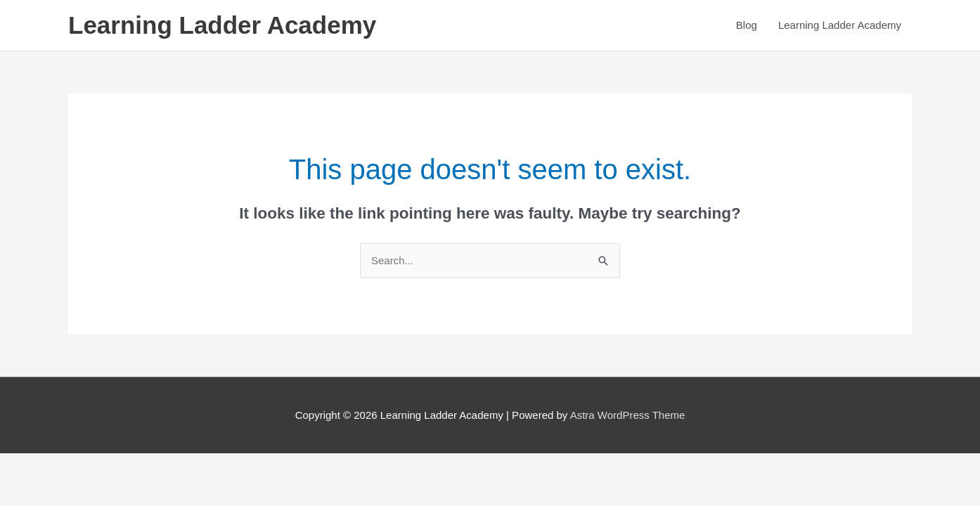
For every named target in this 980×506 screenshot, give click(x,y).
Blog (747, 25)
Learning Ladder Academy (222, 25)
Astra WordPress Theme (628, 415)
